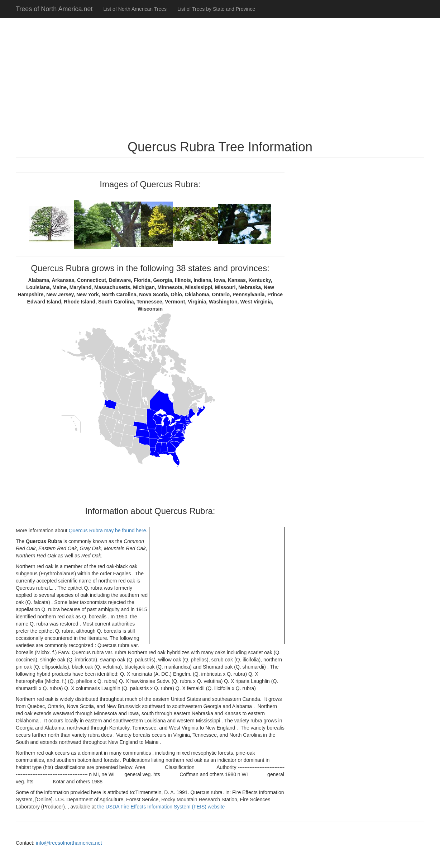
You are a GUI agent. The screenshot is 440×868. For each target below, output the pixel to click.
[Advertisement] (220, 75)
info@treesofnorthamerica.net (69, 843)
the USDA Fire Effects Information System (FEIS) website (161, 807)
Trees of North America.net (54, 9)
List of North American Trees (135, 9)
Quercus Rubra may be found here (107, 530)
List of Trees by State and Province (216, 9)
